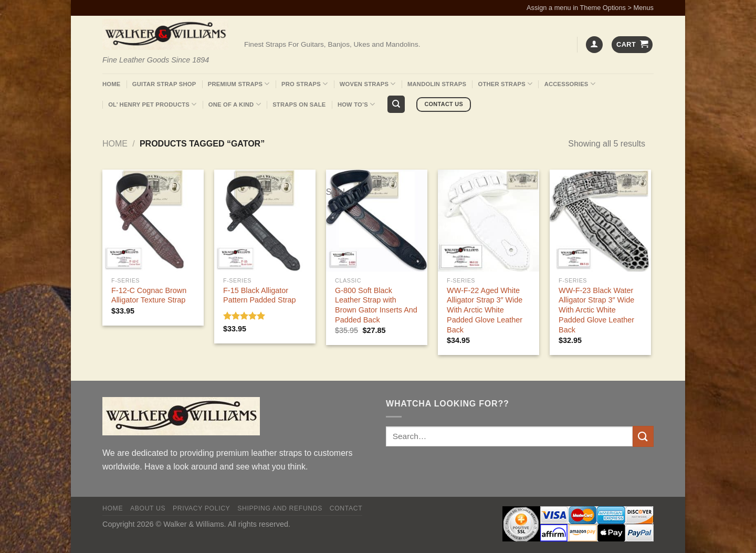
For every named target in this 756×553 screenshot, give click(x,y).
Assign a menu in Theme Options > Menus (590, 8)
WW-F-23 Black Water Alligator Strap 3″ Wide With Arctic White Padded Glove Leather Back (596, 310)
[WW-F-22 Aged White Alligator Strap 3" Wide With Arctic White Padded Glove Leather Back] (489, 220)
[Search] (396, 104)
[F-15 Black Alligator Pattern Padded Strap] (265, 220)
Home (111, 84)
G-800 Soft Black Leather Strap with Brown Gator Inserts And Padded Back (376, 305)
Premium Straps (239, 84)
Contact (346, 508)
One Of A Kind (235, 104)
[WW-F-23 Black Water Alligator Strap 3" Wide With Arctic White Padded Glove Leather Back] (600, 220)
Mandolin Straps (437, 84)
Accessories (570, 84)
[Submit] (643, 436)
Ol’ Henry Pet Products (152, 104)
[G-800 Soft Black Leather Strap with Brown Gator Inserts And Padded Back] (377, 220)
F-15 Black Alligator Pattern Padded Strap (259, 295)
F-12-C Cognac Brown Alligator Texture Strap (149, 295)
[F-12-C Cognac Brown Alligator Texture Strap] (153, 220)
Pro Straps (304, 84)
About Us (148, 508)
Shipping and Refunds (280, 508)
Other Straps (506, 84)
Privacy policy (201, 508)
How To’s (356, 104)
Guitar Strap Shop (164, 84)
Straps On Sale (299, 105)
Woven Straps (368, 84)
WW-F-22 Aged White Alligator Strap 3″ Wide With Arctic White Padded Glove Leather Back (485, 310)
